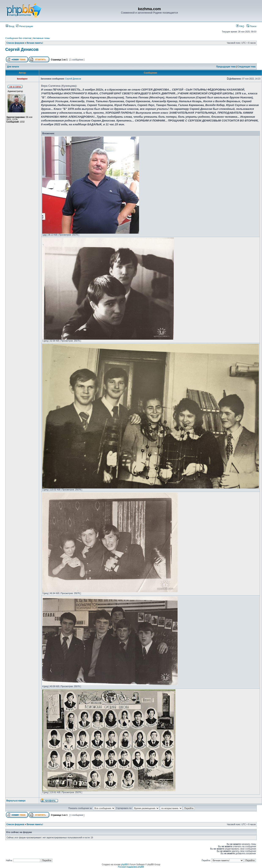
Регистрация (24, 26)
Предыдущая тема (226, 67)
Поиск (251, 26)
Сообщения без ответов (18, 38)
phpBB (124, 865)
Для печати (13, 67)
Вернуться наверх (16, 801)
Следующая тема (246, 67)
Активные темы (41, 38)
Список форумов (15, 43)
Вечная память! (35, 43)
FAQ (240, 26)
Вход (10, 26)
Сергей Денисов (22, 49)
